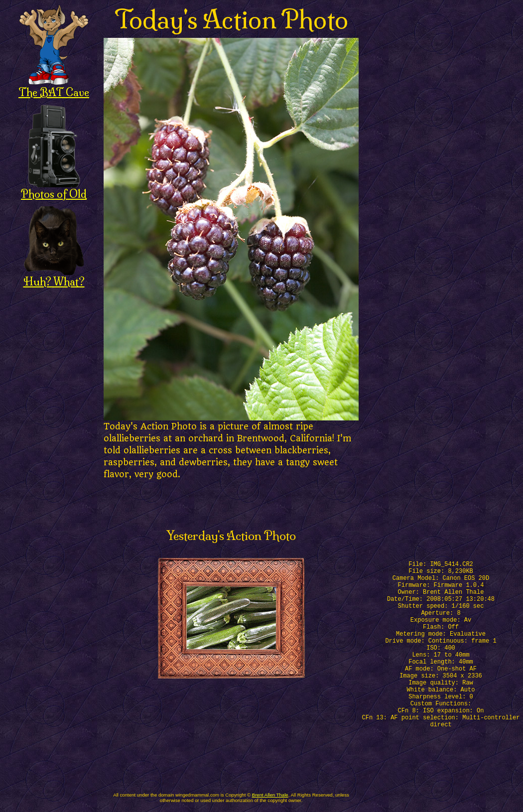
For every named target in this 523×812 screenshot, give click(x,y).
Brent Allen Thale (270, 795)
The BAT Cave (54, 87)
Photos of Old (54, 189)
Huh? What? (54, 276)
